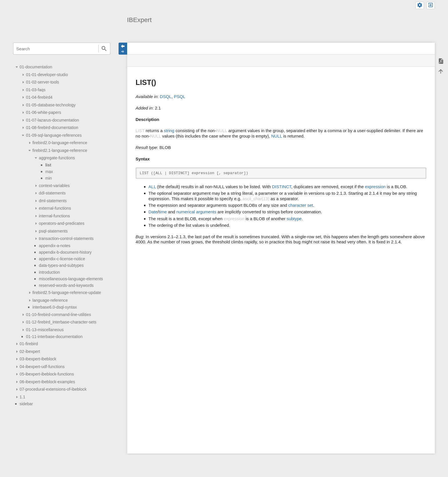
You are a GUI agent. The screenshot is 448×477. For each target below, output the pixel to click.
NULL (277, 136)
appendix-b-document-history (65, 252)
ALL (152, 187)
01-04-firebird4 (39, 97)
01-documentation (36, 67)
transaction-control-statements (66, 238)
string (169, 131)
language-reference (50, 300)
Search (104, 49)
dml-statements (53, 201)
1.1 (23, 397)
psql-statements (53, 231)
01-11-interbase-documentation (54, 337)
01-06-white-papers (44, 112)
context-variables (54, 186)
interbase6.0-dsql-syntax (55, 307)
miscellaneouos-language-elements (71, 279)
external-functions (55, 208)
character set (301, 205)
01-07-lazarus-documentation (52, 120)
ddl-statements (52, 193)
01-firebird (29, 344)
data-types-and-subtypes (61, 265)
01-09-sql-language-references (54, 135)
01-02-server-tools (43, 82)
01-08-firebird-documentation (52, 128)
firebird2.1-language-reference (60, 150)
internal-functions (54, 216)
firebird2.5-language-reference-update (67, 293)
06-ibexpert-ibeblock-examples (47, 382)
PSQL (180, 97)
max (49, 172)
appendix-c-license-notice (62, 259)
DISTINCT (282, 187)
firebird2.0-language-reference (60, 143)
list (48, 165)
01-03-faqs (36, 90)
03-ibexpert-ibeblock (38, 359)
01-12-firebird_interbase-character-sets (61, 322)
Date (153, 212)
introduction (49, 272)
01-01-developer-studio (47, 75)
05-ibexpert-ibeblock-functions (47, 374)
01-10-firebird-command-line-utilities (58, 315)
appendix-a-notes (55, 246)
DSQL (166, 97)
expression (375, 187)
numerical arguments (196, 212)
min (49, 178)
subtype (294, 219)
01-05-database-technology (51, 105)
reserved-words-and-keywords (66, 285)
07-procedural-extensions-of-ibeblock (53, 389)
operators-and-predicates (62, 223)
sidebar (26, 404)
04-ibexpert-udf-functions (42, 367)
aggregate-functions (57, 158)
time (163, 212)
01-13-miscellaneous (45, 330)
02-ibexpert (30, 351)
